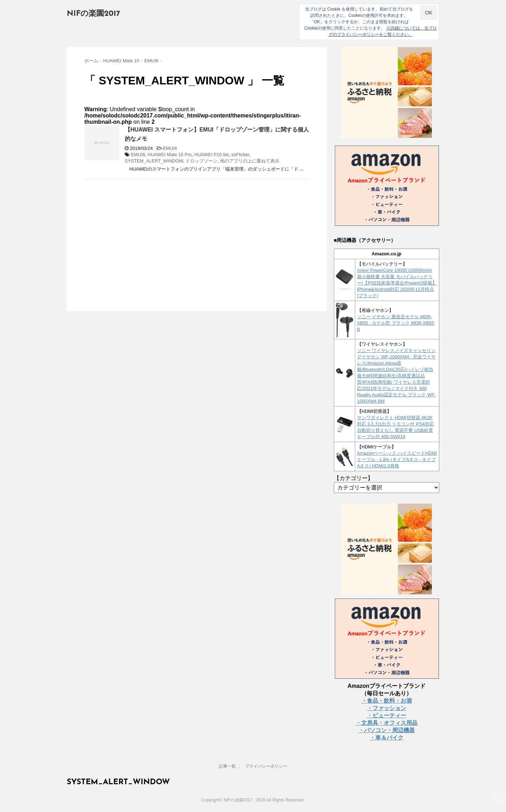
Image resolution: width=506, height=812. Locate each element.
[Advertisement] (143, 236)
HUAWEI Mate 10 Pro (170, 155)
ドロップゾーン (202, 161)
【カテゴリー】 (353, 478)
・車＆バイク (387, 738)
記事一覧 (227, 766)
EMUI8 (170, 148)
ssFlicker (241, 155)
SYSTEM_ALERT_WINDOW (154, 161)
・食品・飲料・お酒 (387, 701)
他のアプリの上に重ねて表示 (250, 161)
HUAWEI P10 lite (212, 155)
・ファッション (387, 708)
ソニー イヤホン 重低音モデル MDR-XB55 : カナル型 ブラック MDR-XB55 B (396, 323)
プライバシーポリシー (266, 766)
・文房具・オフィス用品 (387, 723)
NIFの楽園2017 (93, 14)
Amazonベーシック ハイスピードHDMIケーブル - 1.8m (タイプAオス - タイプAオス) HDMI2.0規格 (397, 459)
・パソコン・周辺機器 (387, 730)
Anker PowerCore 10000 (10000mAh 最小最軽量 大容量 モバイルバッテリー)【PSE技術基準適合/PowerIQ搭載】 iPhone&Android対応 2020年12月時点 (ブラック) (397, 283)
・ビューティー (387, 715)
